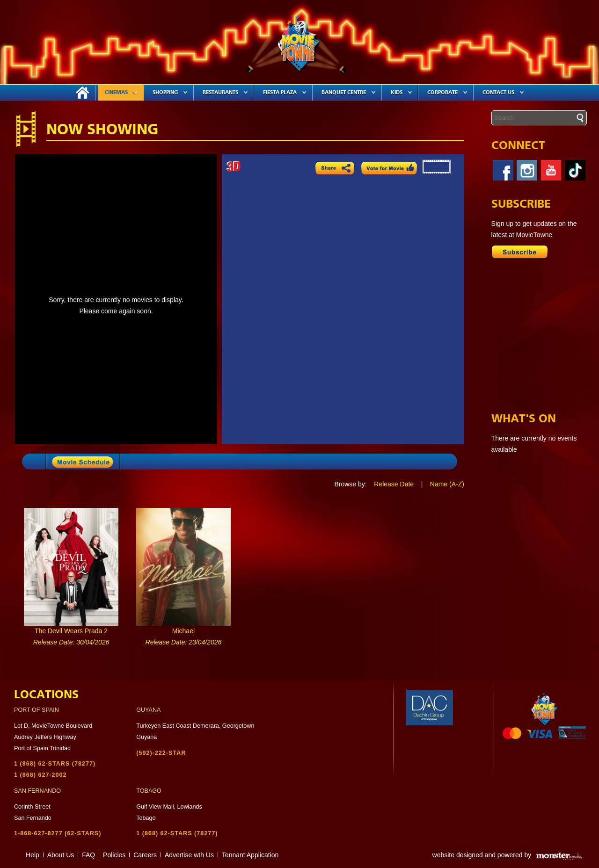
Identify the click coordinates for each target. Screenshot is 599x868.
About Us (61, 855)
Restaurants (225, 92)
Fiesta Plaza (285, 92)
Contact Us (503, 92)
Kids (402, 92)
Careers (145, 855)
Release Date (394, 484)
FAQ (88, 855)
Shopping (170, 92)
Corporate (447, 92)
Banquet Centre (349, 92)
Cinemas (121, 92)
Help (33, 855)
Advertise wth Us (189, 855)
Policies (114, 855)
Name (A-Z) (447, 484)
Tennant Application (250, 855)
